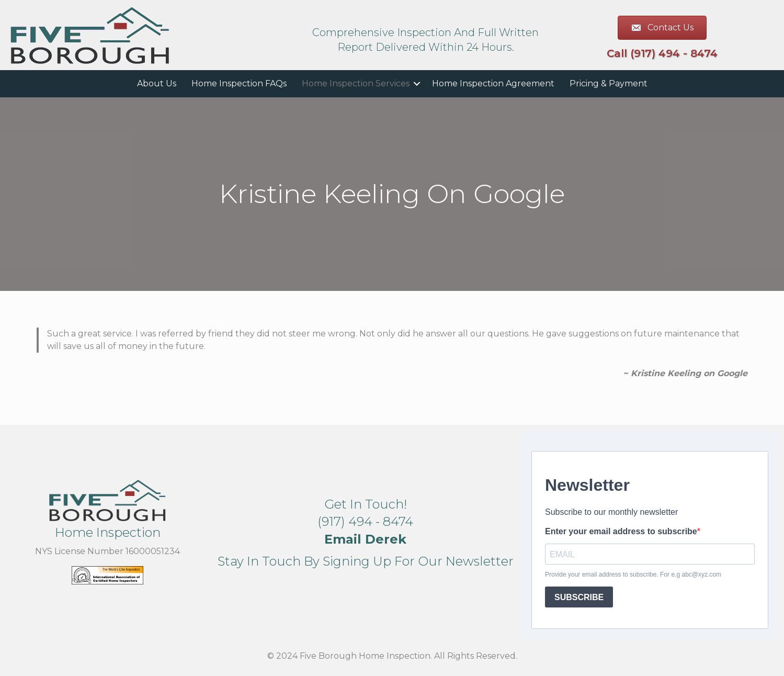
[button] (417, 84)
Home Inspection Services (356, 83)
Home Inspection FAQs (239, 83)
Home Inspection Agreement (493, 83)
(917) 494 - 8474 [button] (365, 521)
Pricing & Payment (609, 83)
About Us (157, 83)
